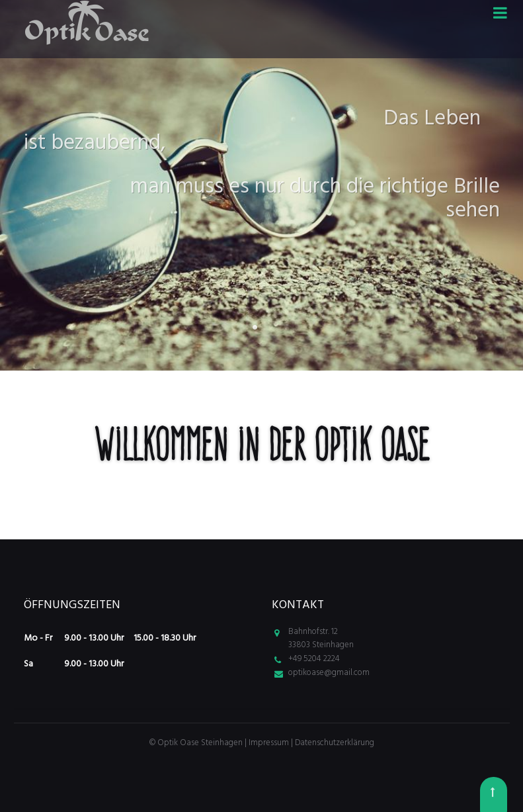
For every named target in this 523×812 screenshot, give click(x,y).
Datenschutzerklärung (335, 743)
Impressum (270, 743)
